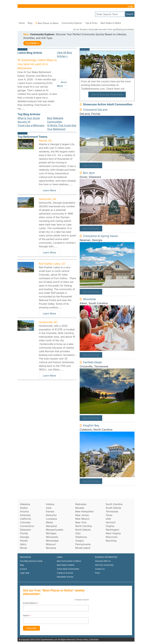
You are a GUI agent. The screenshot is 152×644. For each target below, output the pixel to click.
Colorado (25, 522)
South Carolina (114, 504)
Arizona (24, 511)
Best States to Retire (111, 23)
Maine (49, 522)
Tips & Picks (91, 23)
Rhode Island (83, 548)
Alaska (24, 508)
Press (97, 573)
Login (130, 6)
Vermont (110, 522)
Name (27, 616)
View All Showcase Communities (107, 95)
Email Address (31, 603)
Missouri (51, 544)
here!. (129, 89)
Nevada (80, 508)
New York (81, 522)
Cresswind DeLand (95, 110)
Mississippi (52, 541)
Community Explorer (72, 23)
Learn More (49, 190)
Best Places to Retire (47, 23)
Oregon (80, 541)
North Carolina (84, 526)
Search (130, 14)
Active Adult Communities (68, 569)
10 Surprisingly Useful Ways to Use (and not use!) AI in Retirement (37, 64)
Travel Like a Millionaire (31, 125)
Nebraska (81, 504)
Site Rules (94, 640)
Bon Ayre (89, 173)
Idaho (23, 544)
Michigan (51, 533)
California (25, 519)
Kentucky (51, 515)
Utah (108, 519)
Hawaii (24, 541)
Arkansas (25, 515)
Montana (51, 548)
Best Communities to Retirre (69, 561)
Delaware (25, 530)
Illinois (24, 548)
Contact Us (100, 569)
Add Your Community (104, 565)
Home (22, 23)
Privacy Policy (82, 640)
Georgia (24, 537)
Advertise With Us (103, 561)
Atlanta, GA (45, 141)
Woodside (89, 299)
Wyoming (111, 541)
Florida (24, 533)
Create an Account (65, 573)
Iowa (49, 508)
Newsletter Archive (65, 577)
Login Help (25, 573)
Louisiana (51, 519)
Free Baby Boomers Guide (31, 561)
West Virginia (113, 533)
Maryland (51, 526)
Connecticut (27, 526)
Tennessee (112, 511)
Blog (30, 23)
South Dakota (113, 508)
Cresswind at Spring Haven (101, 236)
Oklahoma (81, 537)
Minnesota (52, 537)
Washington (112, 530)
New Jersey (82, 515)
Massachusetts (55, 530)
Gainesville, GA (48, 199)
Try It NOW (32, 43)
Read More (62, 84)
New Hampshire (84, 511)
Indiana (50, 504)
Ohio (78, 533)
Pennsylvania (83, 544)
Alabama (25, 504)
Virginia (110, 526)
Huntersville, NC (48, 322)
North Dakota (83, 530)
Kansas (50, 511)
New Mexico (82, 519)
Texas (109, 515)
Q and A (23, 569)
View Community (91, 165)
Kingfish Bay (91, 425)
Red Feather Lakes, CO (52, 264)
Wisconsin (111, 537)
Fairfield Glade (92, 362)
